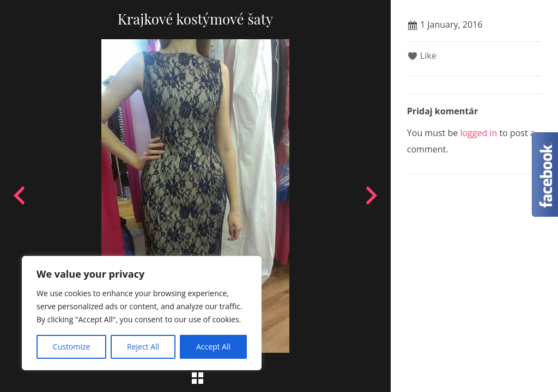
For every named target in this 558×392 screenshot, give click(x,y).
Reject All (143, 347)
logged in (478, 133)
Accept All (213, 347)
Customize (71, 347)
